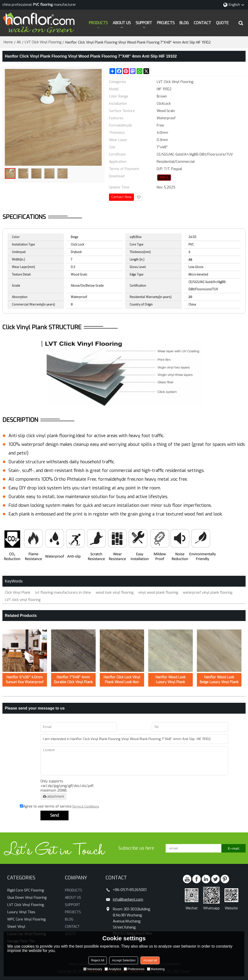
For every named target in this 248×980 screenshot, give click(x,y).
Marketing (156, 969)
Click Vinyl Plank (18, 593)
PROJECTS (166, 23)
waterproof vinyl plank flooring (208, 593)
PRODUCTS (98, 23)
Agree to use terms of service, (59, 807)
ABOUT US (122, 23)
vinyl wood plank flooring (158, 593)
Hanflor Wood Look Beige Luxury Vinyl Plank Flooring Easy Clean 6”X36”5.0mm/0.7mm (219, 680)
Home (8, 42)
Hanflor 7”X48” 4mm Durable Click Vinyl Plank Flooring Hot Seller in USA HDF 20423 (73, 680)
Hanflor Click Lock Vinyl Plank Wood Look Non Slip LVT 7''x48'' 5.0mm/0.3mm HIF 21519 (122, 680)
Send (54, 815)
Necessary (93, 969)
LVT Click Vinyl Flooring (43, 42)
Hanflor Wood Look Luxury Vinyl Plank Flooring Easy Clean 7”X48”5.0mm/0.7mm (170, 680)
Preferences (134, 969)
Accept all (150, 960)
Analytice (113, 969)
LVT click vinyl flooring (23, 600)
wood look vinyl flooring (115, 593)
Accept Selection (124, 960)
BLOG (184, 23)
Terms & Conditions (86, 807)
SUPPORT (144, 23)
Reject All (98, 960)
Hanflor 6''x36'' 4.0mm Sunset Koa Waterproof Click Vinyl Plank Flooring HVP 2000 (25, 680)
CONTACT (202, 23)
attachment (53, 796)
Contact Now (121, 197)
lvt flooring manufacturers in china (63, 593)
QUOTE (222, 23)
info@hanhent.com (128, 899)
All (19, 42)
